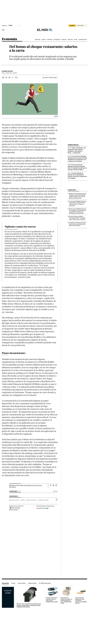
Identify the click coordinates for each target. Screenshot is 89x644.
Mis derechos (57, 40)
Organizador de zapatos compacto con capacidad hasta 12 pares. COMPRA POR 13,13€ (66, 601)
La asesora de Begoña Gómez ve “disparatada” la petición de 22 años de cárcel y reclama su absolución (78, 203)
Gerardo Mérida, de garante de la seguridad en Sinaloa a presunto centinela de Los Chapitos (77, 176)
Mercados (38, 40)
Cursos (13, 583)
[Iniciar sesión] (82, 26)
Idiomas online (32, 583)
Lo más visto (72, 190)
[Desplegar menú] (3, 30)
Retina (76, 40)
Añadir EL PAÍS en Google (51, 78)
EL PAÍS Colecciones (45, 583)
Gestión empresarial (31, 500)
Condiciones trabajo (43, 500)
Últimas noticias (73, 145)
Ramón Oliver (7, 71)
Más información (14, 510)
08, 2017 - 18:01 (11, 73)
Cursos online (22, 583)
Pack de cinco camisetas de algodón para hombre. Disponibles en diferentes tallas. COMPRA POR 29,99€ (29, 605)
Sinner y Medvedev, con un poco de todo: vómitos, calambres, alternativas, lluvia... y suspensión (77, 150)
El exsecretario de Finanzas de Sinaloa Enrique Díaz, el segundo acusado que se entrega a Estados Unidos (77, 167)
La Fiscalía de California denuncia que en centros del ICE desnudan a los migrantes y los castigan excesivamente (77, 159)
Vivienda (43, 40)
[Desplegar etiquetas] (57, 500)
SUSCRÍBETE (72, 26)
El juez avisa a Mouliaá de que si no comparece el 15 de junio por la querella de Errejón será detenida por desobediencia (78, 211)
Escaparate (5, 583)
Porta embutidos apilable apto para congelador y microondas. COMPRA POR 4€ (81, 601)
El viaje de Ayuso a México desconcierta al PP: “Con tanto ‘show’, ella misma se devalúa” (77, 218)
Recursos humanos (14, 500)
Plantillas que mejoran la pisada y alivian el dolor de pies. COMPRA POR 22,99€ (52, 600)
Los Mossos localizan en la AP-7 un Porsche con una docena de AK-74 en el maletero (78, 224)
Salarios (23, 500)
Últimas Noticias (83, 40)
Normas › (55, 491)
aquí (47, 508)
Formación (50, 40)
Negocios (64, 40)
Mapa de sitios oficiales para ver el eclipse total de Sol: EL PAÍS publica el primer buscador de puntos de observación (78, 196)
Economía (9, 39)
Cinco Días (70, 40)
